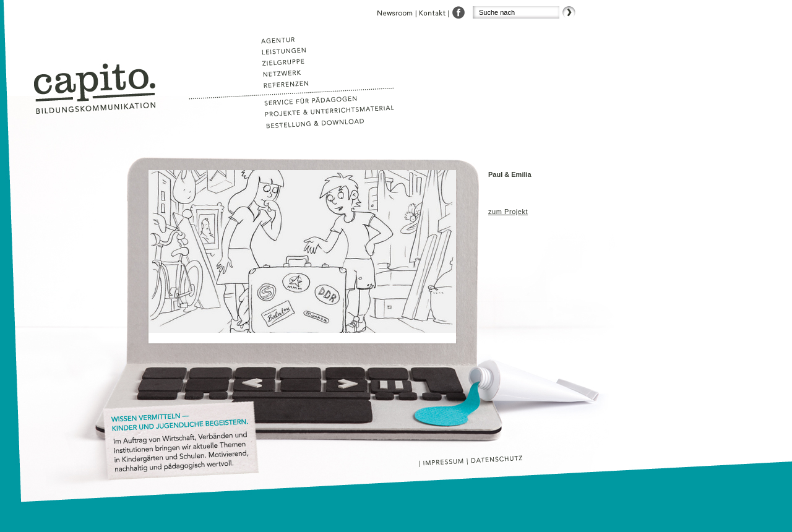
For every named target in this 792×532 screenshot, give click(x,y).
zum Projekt (508, 212)
